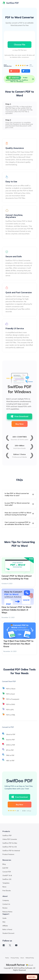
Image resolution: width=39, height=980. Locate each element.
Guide (4, 918)
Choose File (20, 45)
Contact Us (6, 904)
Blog (4, 864)
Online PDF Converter (10, 839)
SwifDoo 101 (7, 879)
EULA (22, 958)
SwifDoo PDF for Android (11, 851)
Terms (7, 958)
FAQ (4, 922)
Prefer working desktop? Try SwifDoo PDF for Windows (20, 79)
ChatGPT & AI (7, 875)
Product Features (8, 854)
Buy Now (20, 424)
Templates (6, 883)
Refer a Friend (7, 929)
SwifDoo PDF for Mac (10, 843)
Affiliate (5, 926)
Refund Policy (30, 958)
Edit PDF (5, 868)
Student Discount (8, 933)
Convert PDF (7, 872)
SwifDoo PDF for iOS (10, 847)
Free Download (19, 416)
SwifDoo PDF (7, 836)
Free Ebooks (7, 891)
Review (5, 908)
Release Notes (7, 912)
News (4, 887)
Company (6, 900)
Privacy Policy (15, 958)
